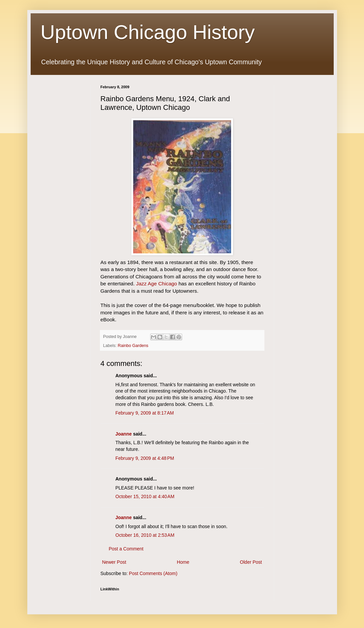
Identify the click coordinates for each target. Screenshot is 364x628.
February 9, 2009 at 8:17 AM (145, 413)
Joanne (124, 434)
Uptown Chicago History (148, 32)
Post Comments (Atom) (153, 573)
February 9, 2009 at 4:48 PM (145, 458)
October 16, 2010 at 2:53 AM (145, 535)
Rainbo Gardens (133, 346)
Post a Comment (126, 549)
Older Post (251, 562)
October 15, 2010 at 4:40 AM (145, 496)
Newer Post (114, 562)
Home (183, 562)
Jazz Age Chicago (156, 284)
